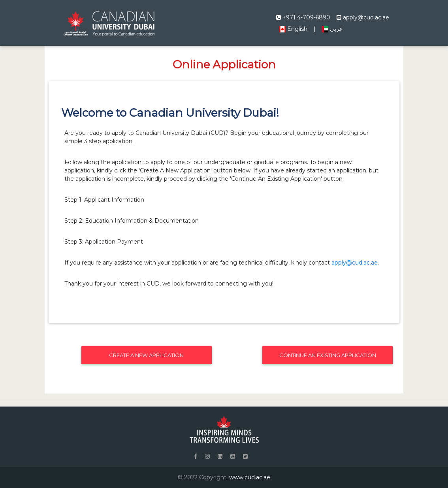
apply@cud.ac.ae (363, 17)
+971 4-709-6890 (303, 17)
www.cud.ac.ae (250, 477)
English (293, 29)
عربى (332, 29)
